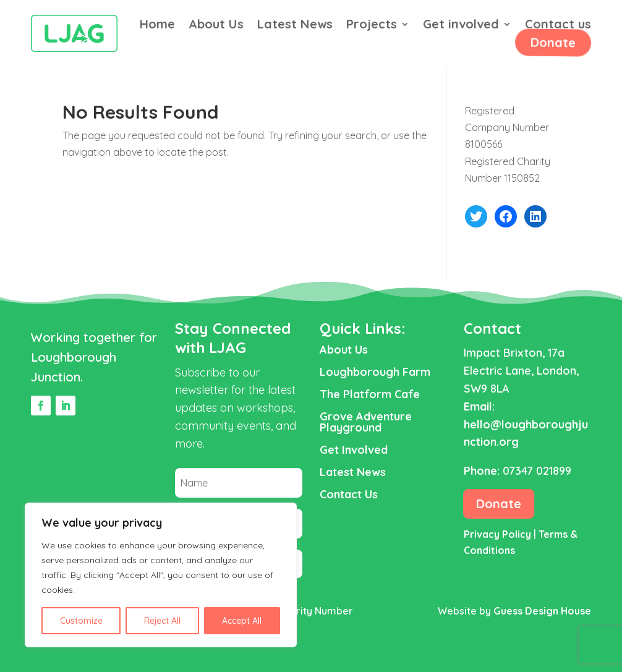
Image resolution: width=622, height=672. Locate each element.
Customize (81, 621)
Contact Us (349, 494)
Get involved (461, 26)
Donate (552, 42)
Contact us (558, 26)
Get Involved (354, 450)
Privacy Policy (497, 534)
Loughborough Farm (375, 372)
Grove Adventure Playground (366, 422)
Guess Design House (542, 611)
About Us (216, 26)
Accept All (242, 621)
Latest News (295, 26)
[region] (161, 575)
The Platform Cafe (370, 394)
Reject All (162, 621)
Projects (372, 26)
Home (157, 26)
